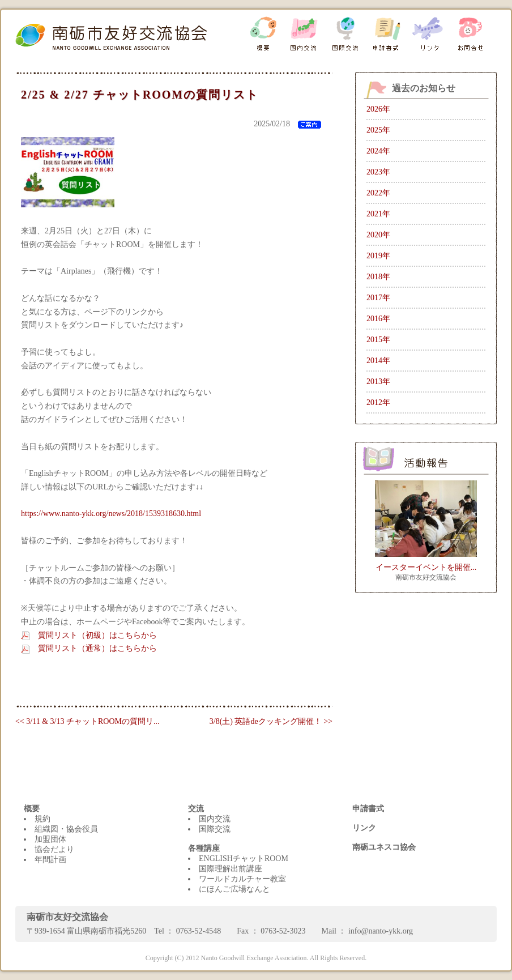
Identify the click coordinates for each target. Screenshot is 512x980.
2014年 (378, 361)
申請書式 (368, 809)
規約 (42, 819)
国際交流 (215, 829)
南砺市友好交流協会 (426, 577)
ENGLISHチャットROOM (244, 858)
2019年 (378, 256)
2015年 (378, 340)
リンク (364, 828)
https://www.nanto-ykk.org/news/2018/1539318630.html (111, 514)
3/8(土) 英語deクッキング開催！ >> (271, 721)
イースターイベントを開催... (426, 567)
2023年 (378, 172)
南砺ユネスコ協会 (384, 847)
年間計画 (50, 860)
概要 (32, 809)
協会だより (54, 849)
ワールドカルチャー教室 (242, 879)
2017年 (378, 298)
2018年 (378, 277)
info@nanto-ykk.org (381, 931)
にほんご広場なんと (234, 889)
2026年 (378, 109)
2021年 (378, 214)
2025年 (378, 130)
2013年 (378, 382)
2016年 (378, 319)
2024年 (378, 151)
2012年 (378, 402)
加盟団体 (50, 839)
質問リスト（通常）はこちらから (97, 648)
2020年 (378, 235)
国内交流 (215, 819)
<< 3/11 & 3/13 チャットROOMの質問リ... (87, 721)
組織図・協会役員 (66, 829)
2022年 (378, 193)
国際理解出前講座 (231, 869)
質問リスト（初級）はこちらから (97, 635)
